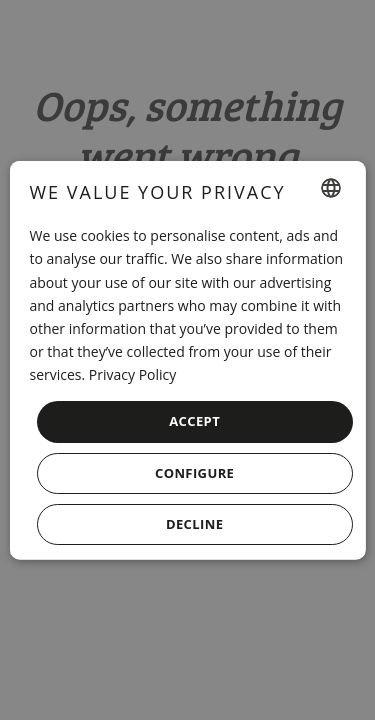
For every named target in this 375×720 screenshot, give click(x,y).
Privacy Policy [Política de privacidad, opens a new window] (132, 374)
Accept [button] (194, 421)
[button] (194, 472)
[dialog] (187, 360)
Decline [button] (195, 523)
